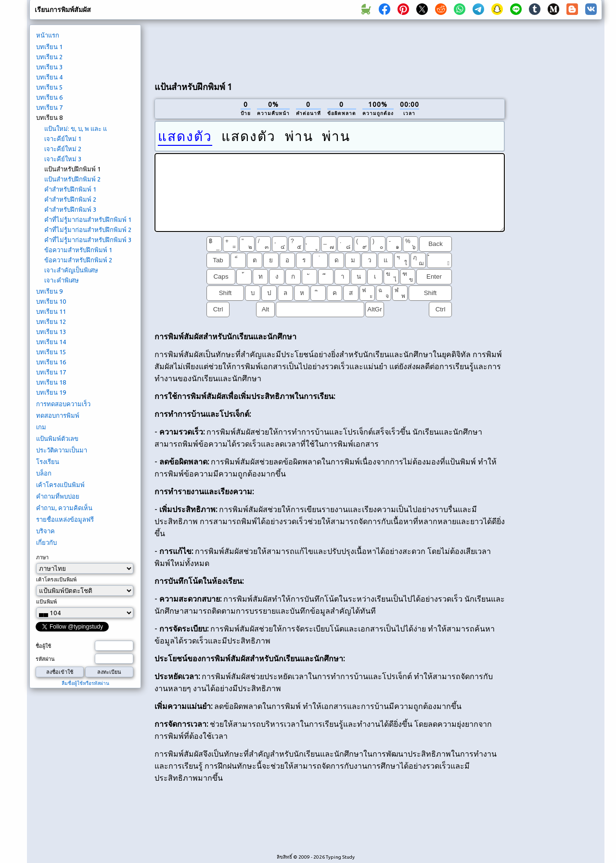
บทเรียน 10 (51, 301)
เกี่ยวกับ (46, 542)
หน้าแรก (48, 35)
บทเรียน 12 (51, 322)
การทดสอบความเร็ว (63, 404)
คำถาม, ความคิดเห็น (64, 508)
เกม (41, 427)
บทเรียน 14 (51, 342)
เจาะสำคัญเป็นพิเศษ (71, 270)
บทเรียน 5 (49, 87)
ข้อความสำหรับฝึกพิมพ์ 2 (78, 260)
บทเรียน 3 (49, 67)
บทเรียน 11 (51, 311)
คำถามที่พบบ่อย (58, 496)
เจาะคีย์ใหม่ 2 (63, 149)
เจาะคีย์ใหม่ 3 (63, 159)
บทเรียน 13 (51, 332)
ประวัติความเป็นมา (62, 450)
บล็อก (44, 473)
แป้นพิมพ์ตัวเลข (57, 438)
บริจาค (45, 531)
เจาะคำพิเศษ (62, 280)
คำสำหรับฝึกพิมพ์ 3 (70, 209)
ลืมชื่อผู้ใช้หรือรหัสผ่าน (85, 683)
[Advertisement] (330, 49)
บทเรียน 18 (51, 382)
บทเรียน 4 (49, 77)
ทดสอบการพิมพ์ (58, 415)
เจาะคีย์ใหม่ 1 (63, 139)
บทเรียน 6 (49, 97)
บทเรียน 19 (51, 392)
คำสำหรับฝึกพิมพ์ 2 (70, 199)
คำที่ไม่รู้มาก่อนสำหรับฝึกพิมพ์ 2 (88, 230)
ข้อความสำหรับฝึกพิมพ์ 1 (78, 250)
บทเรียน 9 (49, 291)
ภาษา (42, 557)
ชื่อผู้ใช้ (43, 646)
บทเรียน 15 (51, 352)
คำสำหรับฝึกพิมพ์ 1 (70, 189)
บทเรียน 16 (51, 362)
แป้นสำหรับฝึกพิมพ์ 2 (72, 179)
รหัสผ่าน (45, 659)
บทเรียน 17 (51, 372)
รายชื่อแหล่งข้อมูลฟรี (65, 519)
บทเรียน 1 (49, 47)
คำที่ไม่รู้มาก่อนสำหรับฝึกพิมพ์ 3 (88, 240)
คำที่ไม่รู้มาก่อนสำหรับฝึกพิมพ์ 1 (88, 219)
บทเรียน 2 (49, 57)
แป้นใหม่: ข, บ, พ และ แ (76, 129)
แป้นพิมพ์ (46, 602)
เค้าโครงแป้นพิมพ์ (60, 485)
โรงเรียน (48, 462)
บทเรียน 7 (49, 107)
